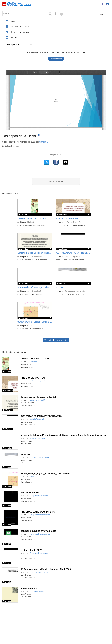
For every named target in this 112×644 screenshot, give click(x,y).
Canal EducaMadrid (20, 27)
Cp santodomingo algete (75, 291)
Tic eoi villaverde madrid (39, 572)
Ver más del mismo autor (56, 340)
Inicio (12, 21)
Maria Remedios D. (34, 257)
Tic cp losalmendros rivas (40, 496)
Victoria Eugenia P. (73, 257)
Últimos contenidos (19, 32)
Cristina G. (31, 222)
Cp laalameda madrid (38, 591)
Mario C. (30, 326)
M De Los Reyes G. (73, 222)
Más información (56, 181)
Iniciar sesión (56, 59)
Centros (14, 38)
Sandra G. (44, 142)
